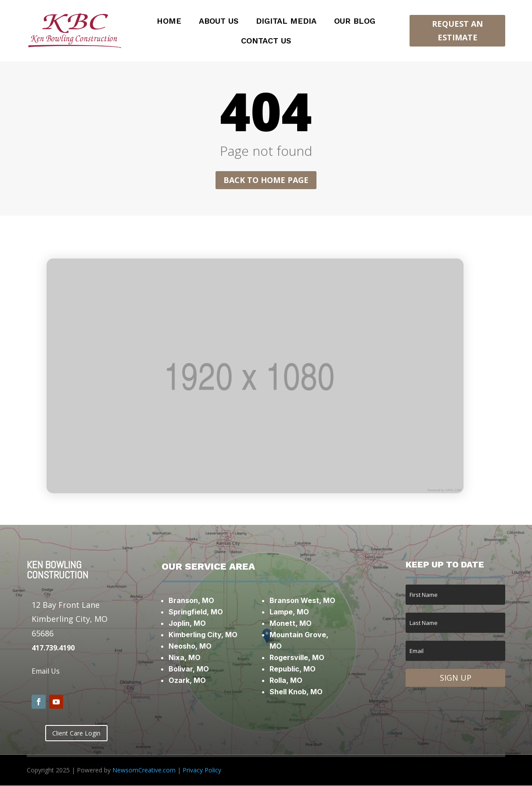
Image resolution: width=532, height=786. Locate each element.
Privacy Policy (202, 770)
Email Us (46, 671)
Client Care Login (76, 733)
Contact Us (266, 41)
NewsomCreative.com (144, 770)
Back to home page (266, 180)
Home (169, 22)
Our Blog (355, 22)
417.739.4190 (53, 648)
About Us (219, 22)
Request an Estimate (457, 31)
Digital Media (286, 22)
